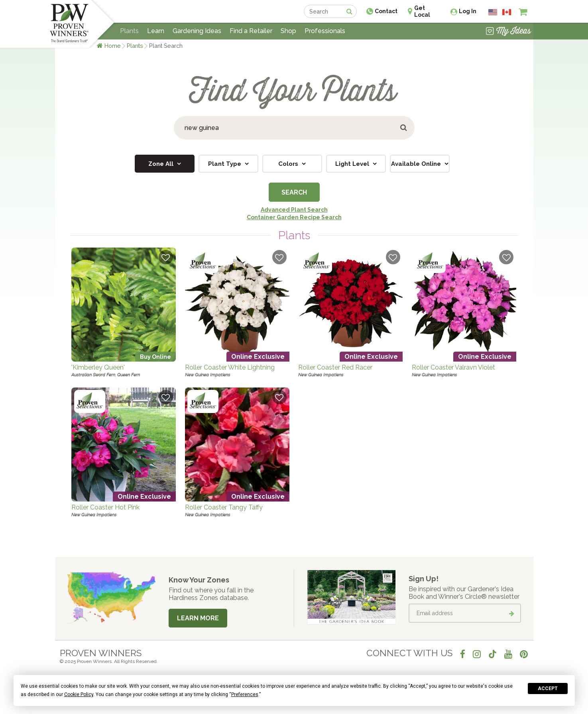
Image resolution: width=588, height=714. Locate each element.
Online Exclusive (258, 357)
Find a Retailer (251, 31)
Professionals (325, 31)
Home (113, 46)
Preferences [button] (245, 694)
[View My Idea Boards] (508, 32)
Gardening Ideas (197, 31)
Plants (135, 46)
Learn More (198, 618)
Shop (288, 31)
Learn (156, 31)
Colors (289, 164)
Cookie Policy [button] (79, 694)
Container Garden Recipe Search (294, 217)
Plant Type (225, 164)
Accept (548, 688)
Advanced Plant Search (294, 210)
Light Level (353, 164)
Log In (468, 11)
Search (294, 192)
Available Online (417, 164)
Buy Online (155, 357)
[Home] (69, 24)
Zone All (162, 164)
